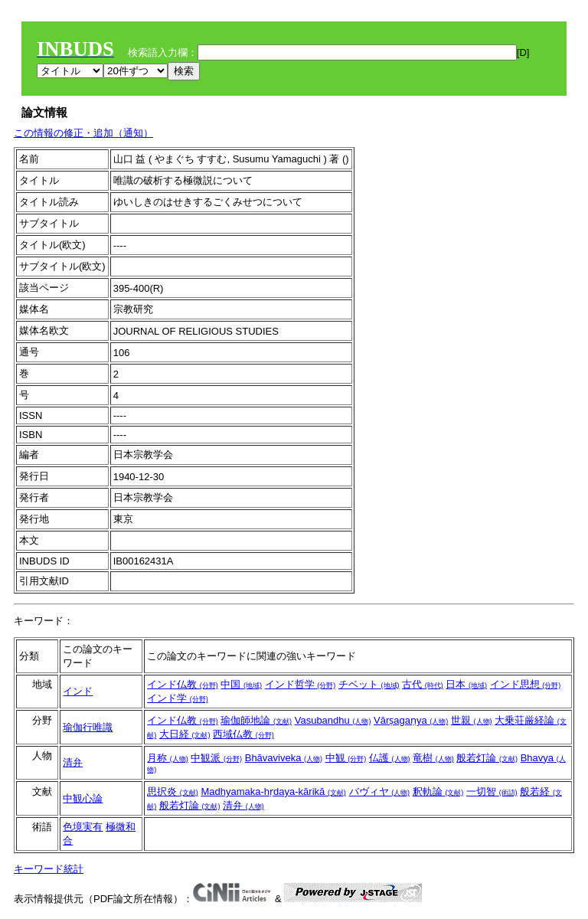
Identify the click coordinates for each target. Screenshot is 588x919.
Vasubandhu (333, 720)
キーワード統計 (49, 869)
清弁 (73, 762)
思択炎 (173, 791)
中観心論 (83, 798)
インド (78, 691)
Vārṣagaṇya (411, 720)
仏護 (390, 758)
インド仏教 (183, 684)
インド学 (178, 698)
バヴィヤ (380, 791)
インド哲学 (301, 684)
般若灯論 (487, 758)
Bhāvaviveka (284, 758)
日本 (466, 684)
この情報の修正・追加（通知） (83, 133)
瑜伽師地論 (256, 720)
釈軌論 (438, 791)
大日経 (185, 734)
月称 (168, 758)
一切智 (492, 791)
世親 (472, 720)
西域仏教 (243, 734)
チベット (369, 684)
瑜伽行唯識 (88, 727)
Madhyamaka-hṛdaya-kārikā (273, 791)
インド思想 (526, 684)
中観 (346, 758)
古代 (423, 684)
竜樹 (433, 758)
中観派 (216, 758)
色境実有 (83, 827)
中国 (241, 684)
